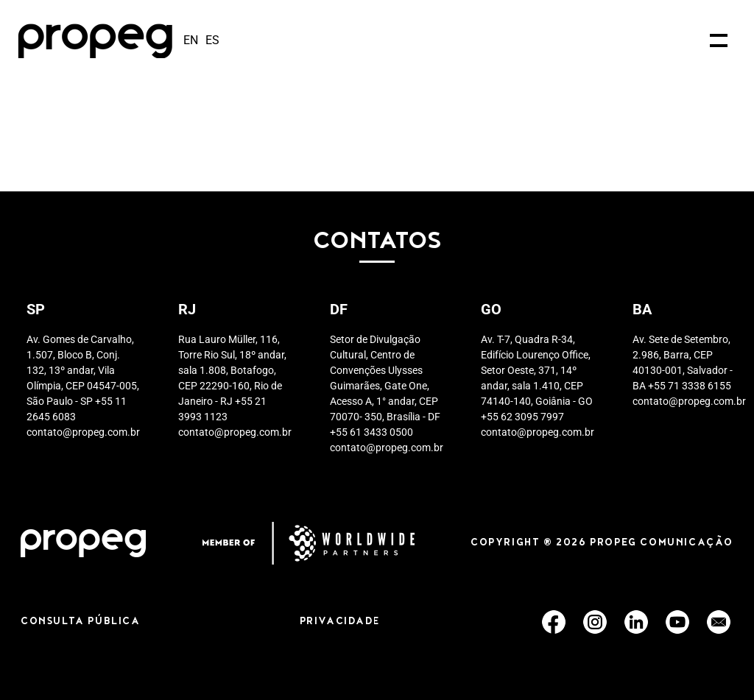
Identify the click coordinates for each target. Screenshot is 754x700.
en (191, 40)
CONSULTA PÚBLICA (81, 622)
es (212, 40)
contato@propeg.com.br (83, 432)
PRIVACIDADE (340, 622)
